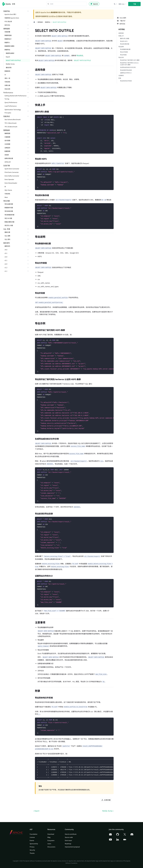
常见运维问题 (9, 204)
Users (49, 844)
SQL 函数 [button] (7, 236)
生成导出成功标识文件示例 (128, 67)
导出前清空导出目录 (126, 70)
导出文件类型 (124, 52)
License (32, 837)
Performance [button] (8, 92)
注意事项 (121, 75)
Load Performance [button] (11, 106)
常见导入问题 (9, 225)
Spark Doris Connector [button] (12, 169)
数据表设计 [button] (8, 39)
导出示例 (121, 57)
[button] (116, 4)
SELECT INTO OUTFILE (13, 60)
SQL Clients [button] (8, 190)
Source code (69, 837)
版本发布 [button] (7, 243)
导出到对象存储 (125, 44)
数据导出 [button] (7, 50)
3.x (54, 16)
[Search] (66, 4)
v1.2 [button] (6, 267)
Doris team (68, 840)
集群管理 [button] (7, 133)
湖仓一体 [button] (7, 78)
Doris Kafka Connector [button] (12, 176)
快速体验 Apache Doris (12, 18)
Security (32, 850)
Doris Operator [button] (9, 179)
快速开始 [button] (7, 11)
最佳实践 (9, 67)
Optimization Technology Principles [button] (13, 111)
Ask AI (94, 4)
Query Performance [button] (11, 102)
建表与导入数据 (125, 38)
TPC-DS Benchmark (11, 127)
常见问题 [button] (7, 201)
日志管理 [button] (7, 144)
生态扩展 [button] (7, 165)
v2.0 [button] (6, 264)
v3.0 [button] (6, 257)
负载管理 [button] (7, 137)
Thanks (32, 853)
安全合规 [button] (7, 89)
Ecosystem (51, 840)
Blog (49, 837)
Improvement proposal (72, 847)
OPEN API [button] (8, 162)
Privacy (32, 847)
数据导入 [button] (7, 42)
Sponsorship (34, 844)
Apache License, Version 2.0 (61, 861)
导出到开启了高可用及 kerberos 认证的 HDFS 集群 (129, 64)
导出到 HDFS (124, 41)
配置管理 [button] (7, 151)
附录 (120, 78)
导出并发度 (123, 55)
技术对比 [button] (7, 25)
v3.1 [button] (6, 253)
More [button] (6, 197)
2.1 (50, 16)
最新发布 (7, 246)
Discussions (51, 847)
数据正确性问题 (9, 222)
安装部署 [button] (7, 32)
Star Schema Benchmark (13, 119)
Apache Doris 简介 (10, 14)
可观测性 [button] (7, 82)
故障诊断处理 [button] (9, 158)
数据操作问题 (9, 208)
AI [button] (5, 75)
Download (51, 834)
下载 (134, 4)
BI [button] (5, 187)
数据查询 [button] (7, 71)
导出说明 (121, 47)
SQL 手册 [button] (7, 229)
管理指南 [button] (7, 130)
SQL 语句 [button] (7, 239)
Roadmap (68, 844)
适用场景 (121, 33)
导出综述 (80, 55)
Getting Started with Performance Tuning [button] (15, 97)
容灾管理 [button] (7, 140)
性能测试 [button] (7, 116)
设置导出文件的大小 (126, 73)
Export (8, 57)
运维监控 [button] (7, 148)
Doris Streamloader (11, 183)
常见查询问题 (9, 211)
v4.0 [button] (6, 250)
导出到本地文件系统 (126, 81)
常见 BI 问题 (8, 218)
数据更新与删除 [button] (9, 46)
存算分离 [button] (7, 85)
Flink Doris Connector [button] (12, 172)
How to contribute (71, 834)
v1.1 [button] (6, 271)
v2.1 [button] (6, 260)
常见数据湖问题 (9, 215)
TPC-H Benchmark (11, 123)
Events (32, 840)
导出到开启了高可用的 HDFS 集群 (130, 60)
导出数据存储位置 (125, 49)
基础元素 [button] (7, 232)
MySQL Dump (10, 64)
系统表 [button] (7, 155)
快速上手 (121, 36)
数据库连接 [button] (8, 35)
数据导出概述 (10, 53)
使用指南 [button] (7, 29)
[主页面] (34, 22)
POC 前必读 (8, 21)
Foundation (34, 834)
